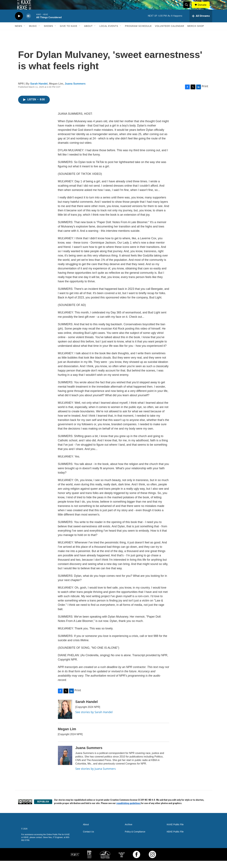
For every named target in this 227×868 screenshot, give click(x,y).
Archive (129, 832)
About (88, 33)
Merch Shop (196, 33)
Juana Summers (75, 91)
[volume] (28, 23)
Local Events (109, 33)
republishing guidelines (129, 810)
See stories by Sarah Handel (94, 719)
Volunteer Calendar (170, 33)
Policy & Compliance (135, 839)
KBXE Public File (175, 839)
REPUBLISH (43, 809)
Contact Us (89, 839)
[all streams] (201, 23)
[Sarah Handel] (65, 716)
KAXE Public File (175, 832)
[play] (19, 23)
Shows (49, 33)
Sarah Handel (39, 91)
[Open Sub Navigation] (25, 33)
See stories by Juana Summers (96, 776)
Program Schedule (138, 33)
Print (205, 93)
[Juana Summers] (65, 763)
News (19, 33)
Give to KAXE (69, 33)
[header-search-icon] (188, 8)
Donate (204, 8)
